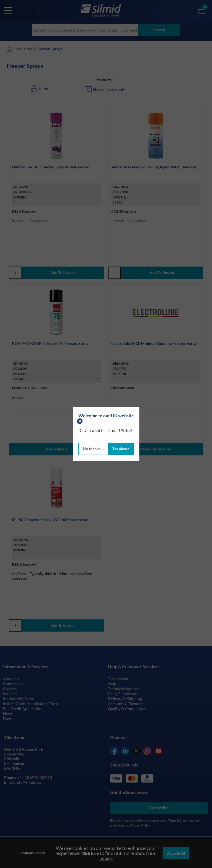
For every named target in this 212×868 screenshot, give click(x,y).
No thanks (92, 449)
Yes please (121, 449)
